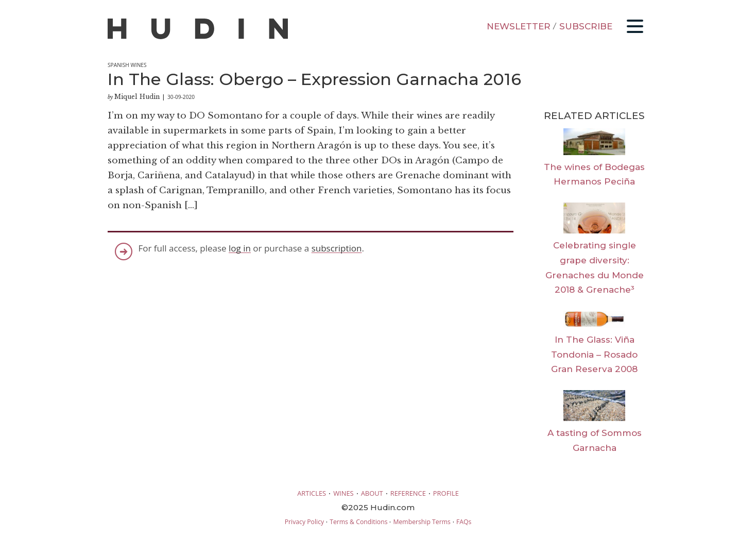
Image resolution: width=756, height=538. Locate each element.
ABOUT (372, 493)
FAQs (464, 522)
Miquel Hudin (137, 97)
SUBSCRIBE (586, 26)
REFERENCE (408, 493)
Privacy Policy (304, 522)
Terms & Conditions (358, 522)
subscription (337, 248)
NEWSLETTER (519, 26)
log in (240, 248)
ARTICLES (312, 493)
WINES (343, 493)
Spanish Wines (127, 65)
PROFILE (446, 493)
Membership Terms (422, 522)
